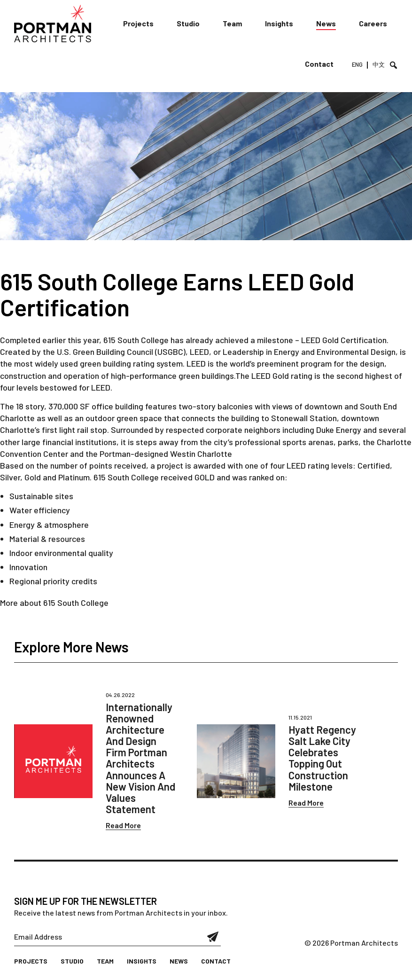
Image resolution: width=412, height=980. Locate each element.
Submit (213, 937)
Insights (279, 23)
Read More (123, 825)
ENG (357, 64)
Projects (138, 23)
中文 (379, 64)
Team (232, 23)
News (326, 23)
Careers (373, 23)
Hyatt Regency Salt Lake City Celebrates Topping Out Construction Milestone (322, 758)
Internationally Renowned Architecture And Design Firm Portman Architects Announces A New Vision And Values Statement (140, 758)
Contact (319, 64)
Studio (188, 23)
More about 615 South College (54, 603)
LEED (312, 340)
